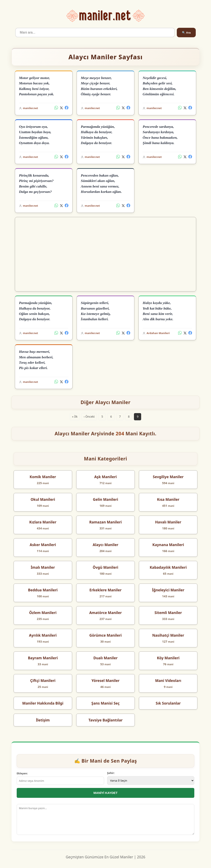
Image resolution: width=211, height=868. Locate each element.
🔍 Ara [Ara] (186, 33)
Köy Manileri (168, 658)
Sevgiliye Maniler (168, 477)
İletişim (43, 720)
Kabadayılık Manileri (168, 567)
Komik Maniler (43, 477)
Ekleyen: (22, 773)
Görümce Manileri (105, 635)
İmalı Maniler (43, 567)
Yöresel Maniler (105, 680)
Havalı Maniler (168, 522)
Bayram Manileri (43, 658)
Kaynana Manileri (168, 545)
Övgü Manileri (105, 567)
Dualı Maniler (105, 658)
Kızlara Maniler (43, 522)
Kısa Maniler (168, 499)
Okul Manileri (43, 499)
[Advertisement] (106, 254)
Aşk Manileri (105, 477)
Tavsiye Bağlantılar (105, 720)
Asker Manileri (43, 545)
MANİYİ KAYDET (106, 793)
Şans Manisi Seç (106, 703)
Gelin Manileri (105, 499)
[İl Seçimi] (151, 781)
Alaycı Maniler (105, 545)
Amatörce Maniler (105, 613)
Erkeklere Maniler (105, 590)
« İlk (75, 417)
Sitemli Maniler (168, 613)
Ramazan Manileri (105, 522)
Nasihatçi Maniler (168, 635)
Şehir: (111, 773)
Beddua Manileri (43, 590)
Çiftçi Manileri (43, 680)
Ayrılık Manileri (43, 635)
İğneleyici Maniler (168, 590)
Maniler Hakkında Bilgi (43, 703)
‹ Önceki (89, 417)
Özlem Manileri (43, 613)
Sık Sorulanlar (168, 703)
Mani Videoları (168, 680)
